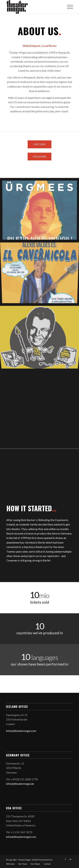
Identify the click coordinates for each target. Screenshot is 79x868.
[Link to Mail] (70, 859)
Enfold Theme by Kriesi (42, 860)
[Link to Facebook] (65, 859)
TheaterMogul (24, 860)
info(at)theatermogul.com (21, 731)
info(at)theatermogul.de (20, 784)
